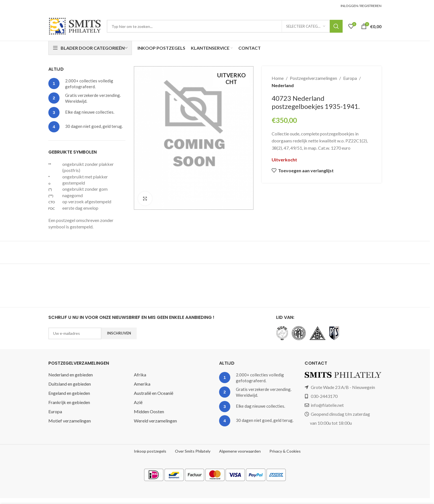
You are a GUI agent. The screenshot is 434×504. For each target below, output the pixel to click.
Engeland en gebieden (69, 393)
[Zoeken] (225, 26)
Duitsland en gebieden (70, 384)
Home (278, 78)
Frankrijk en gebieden (69, 402)
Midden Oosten (149, 411)
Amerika (142, 384)
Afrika (140, 375)
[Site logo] (75, 26)
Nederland (283, 85)
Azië (138, 402)
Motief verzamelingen (70, 421)
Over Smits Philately (193, 451)
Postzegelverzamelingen (313, 78)
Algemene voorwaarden (240, 451)
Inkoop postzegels (150, 451)
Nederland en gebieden (71, 375)
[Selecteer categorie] (306, 26)
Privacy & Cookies (285, 451)
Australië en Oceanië (154, 393)
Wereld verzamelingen (155, 421)
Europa (350, 78)
